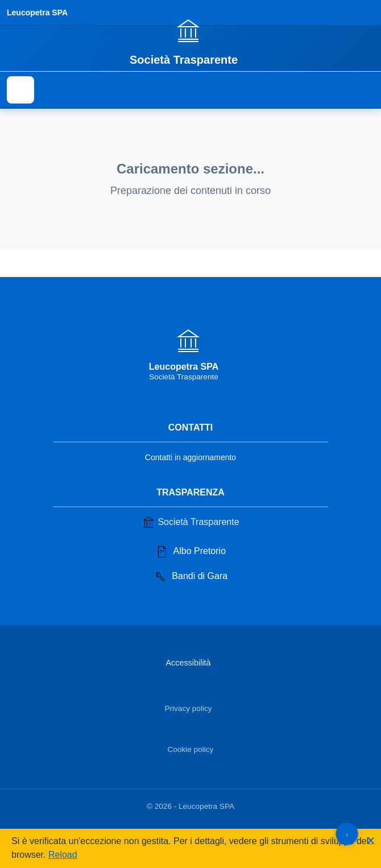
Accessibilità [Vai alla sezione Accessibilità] (188, 663)
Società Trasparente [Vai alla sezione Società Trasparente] (190, 522)
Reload (63, 855)
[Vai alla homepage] (191, 42)
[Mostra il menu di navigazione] (20, 90)
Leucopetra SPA (37, 13)
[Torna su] (347, 834)
